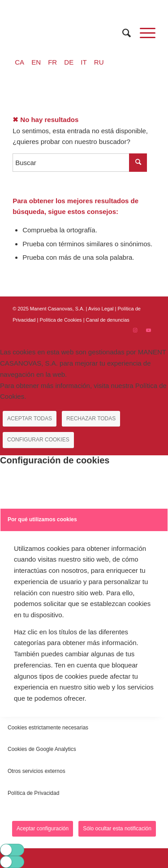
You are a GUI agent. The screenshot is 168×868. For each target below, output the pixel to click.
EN (36, 62)
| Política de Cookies (60, 320)
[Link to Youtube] (149, 330)
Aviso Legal (101, 309)
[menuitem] (122, 33)
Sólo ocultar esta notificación (117, 829)
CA (19, 62)
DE (69, 62)
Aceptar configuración (43, 829)
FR (52, 62)
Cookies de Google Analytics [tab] (42, 749)
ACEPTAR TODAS (30, 419)
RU (99, 62)
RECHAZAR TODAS (91, 419)
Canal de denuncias (108, 320)
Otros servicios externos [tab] (37, 771)
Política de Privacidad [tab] (33, 793)
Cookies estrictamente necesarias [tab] (48, 728)
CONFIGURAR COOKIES (38, 440)
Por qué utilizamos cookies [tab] (42, 519)
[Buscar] (122, 33)
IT (84, 62)
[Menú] (143, 33)
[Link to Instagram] (135, 330)
